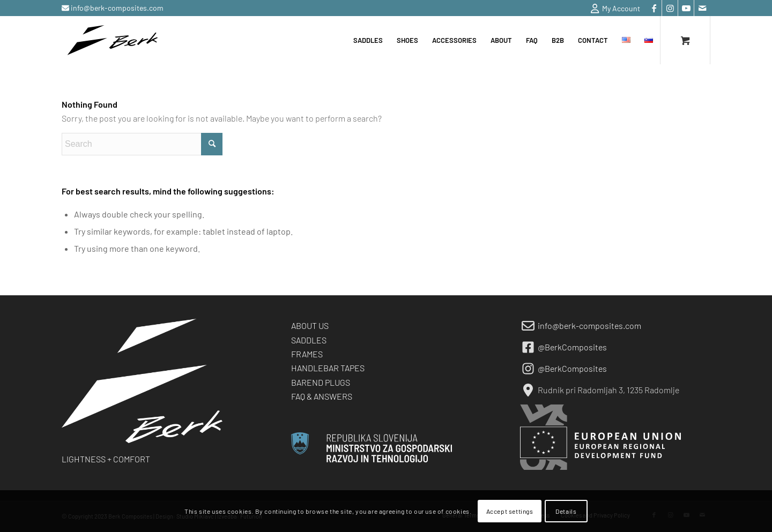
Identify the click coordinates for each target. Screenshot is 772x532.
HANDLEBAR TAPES (328, 368)
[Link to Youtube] (686, 8)
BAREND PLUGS (321, 382)
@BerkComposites (572, 347)
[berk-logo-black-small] (112, 40)
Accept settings (510, 511)
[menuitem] (613, 9)
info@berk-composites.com (116, 8)
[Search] (142, 144)
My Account (615, 9)
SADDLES (309, 340)
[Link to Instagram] (670, 8)
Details (566, 511)
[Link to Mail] (702, 8)
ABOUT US (310, 325)
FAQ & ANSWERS (322, 396)
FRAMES (307, 354)
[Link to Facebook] (654, 8)
